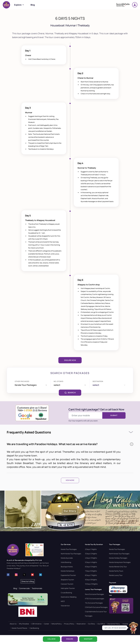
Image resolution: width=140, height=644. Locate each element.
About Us (13, 624)
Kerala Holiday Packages (118, 558)
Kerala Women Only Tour (118, 567)
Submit (114, 415)
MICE (63, 601)
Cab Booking (34, 628)
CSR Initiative (36, 624)
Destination (98, 381)
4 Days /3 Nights (91, 558)
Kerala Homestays (67, 571)
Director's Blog (28, 581)
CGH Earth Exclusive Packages (96, 607)
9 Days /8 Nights (91, 580)
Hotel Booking (66, 562)
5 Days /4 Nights (91, 562)
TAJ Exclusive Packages (94, 603)
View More (70, 480)
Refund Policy (57, 624)
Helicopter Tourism (68, 588)
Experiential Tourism (68, 575)
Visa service (65, 606)
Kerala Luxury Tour (116, 575)
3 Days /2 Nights (91, 554)
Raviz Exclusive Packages (94, 594)
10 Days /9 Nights (91, 584)
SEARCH (70, 393)
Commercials (24, 588)
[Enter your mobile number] (85, 415)
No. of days (58, 381)
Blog (33, 5)
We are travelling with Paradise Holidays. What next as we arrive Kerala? (70, 444)
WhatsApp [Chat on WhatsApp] (88, 639)
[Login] (135, 5)
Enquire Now (70, 360)
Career (46, 624)
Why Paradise (24, 624)
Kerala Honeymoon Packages (120, 562)
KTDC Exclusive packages (95, 599)
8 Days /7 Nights (91, 575)
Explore (19, 5)
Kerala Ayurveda (67, 558)
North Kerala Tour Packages (71, 554)
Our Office (101, 624)
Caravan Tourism (67, 584)
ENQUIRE (70, 639)
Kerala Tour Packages (69, 549)
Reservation (81, 624)
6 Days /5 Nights (91, 567)
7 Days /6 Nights (91, 571)
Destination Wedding (69, 597)
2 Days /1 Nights (91, 549)
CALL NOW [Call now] (51, 639)
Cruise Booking (66, 593)
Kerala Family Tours (116, 571)
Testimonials (37, 588)
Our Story (92, 624)
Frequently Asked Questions (29, 432)
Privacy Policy (69, 624)
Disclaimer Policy (114, 624)
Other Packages (22, 381)
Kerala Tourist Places (19, 628)
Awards (125, 624)
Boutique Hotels (67, 567)
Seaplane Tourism (67, 580)
